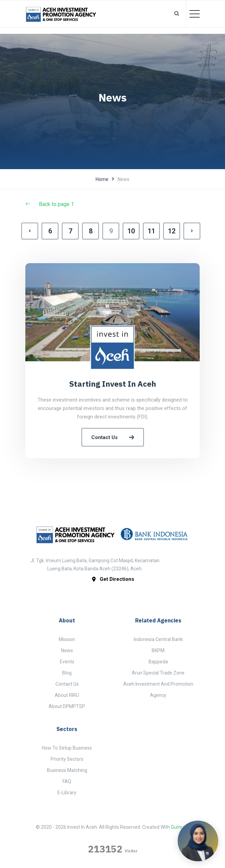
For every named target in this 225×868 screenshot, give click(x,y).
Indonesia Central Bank (158, 639)
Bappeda (158, 662)
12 (172, 231)
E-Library (67, 793)
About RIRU (67, 695)
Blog (67, 673)
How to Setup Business (67, 748)
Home (102, 179)
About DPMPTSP (67, 706)
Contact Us (113, 437)
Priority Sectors (67, 759)
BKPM (158, 650)
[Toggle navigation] (195, 14)
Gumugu (180, 827)
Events (67, 662)
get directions (113, 579)
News (67, 650)
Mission (67, 639)
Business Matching (67, 770)
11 (151, 231)
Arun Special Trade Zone (158, 673)
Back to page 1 (50, 204)
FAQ (67, 781)
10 (131, 231)
